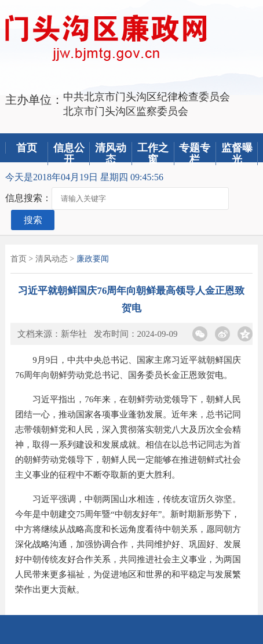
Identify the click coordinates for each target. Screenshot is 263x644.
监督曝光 (237, 154)
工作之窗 (153, 154)
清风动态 (111, 154)
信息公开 (69, 154)
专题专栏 (195, 154)
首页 (27, 148)
